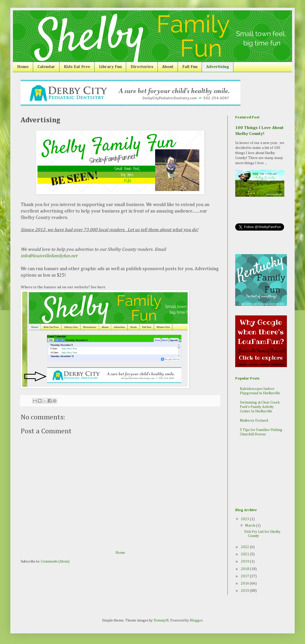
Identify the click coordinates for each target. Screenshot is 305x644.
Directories (142, 67)
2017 (245, 576)
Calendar (46, 67)
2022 (245, 547)
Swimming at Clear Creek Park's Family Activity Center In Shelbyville (260, 407)
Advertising (218, 67)
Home (23, 67)
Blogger (196, 620)
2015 (245, 591)
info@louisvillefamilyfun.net (49, 256)
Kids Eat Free (77, 67)
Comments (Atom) (55, 562)
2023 (245, 519)
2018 (245, 569)
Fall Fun (190, 67)
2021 (245, 554)
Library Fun (110, 67)
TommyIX (161, 620)
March (250, 526)
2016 (245, 584)
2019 (245, 562)
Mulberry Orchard (254, 421)
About (168, 67)
